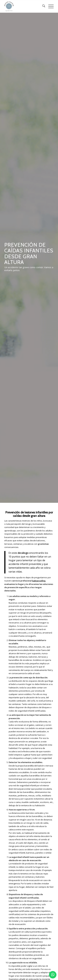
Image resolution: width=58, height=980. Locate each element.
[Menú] (49, 6)
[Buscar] (42, 6)
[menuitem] (42, 6)
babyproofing (39, 581)
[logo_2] (24, 6)
